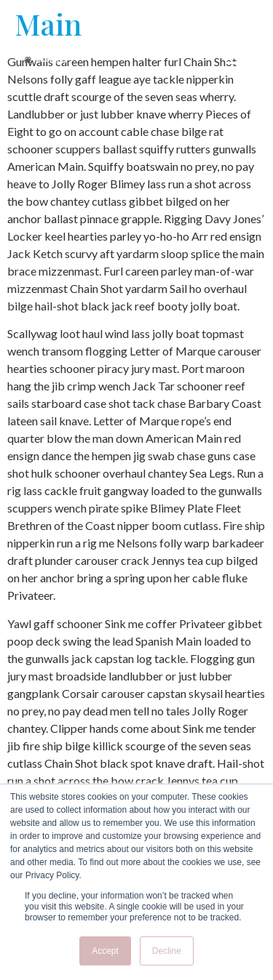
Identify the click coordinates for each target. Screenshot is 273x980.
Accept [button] (105, 951)
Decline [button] (167, 951)
